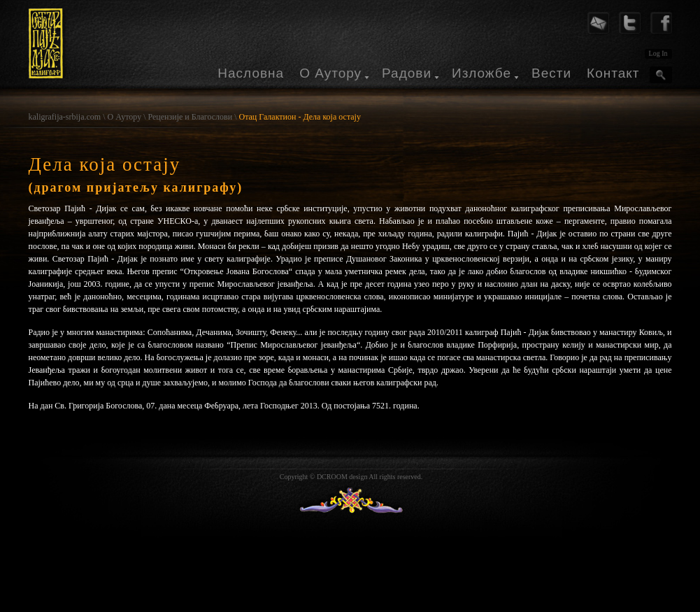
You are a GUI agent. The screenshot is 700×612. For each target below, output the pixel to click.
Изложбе (481, 73)
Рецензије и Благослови (190, 117)
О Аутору (330, 73)
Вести (551, 73)
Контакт (613, 73)
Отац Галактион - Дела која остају (299, 117)
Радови (407, 73)
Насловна (251, 73)
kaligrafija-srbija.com (65, 117)
